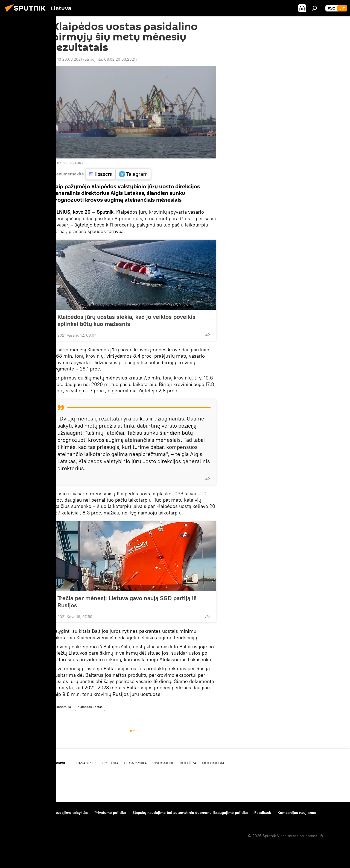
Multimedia (213, 763)
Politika (110, 763)
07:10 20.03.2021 (67, 59)
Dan (78, 163)
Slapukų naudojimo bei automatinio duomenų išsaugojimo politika (190, 813)
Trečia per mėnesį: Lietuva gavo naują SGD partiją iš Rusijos (127, 602)
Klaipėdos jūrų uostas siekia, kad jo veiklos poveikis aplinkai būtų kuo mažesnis (126, 320)
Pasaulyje (87, 763)
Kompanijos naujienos (297, 813)
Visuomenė (163, 763)
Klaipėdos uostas (90, 707)
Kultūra (188, 763)
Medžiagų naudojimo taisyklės (62, 813)
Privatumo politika (110, 813)
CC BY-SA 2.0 (62, 163)
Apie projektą (17, 813)
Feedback (263, 813)
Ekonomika (63, 707)
